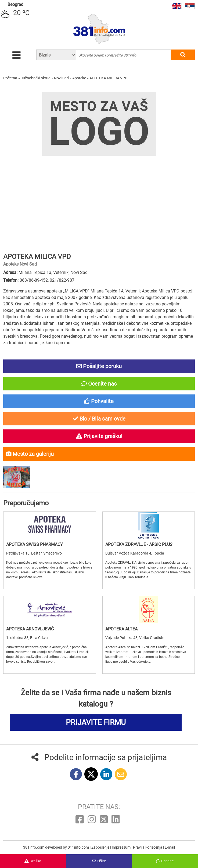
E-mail (170, 847)
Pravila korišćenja (148, 847)
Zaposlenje (101, 847)
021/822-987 (62, 280)
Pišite (99, 861)
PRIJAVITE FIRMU (96, 722)
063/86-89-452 (34, 280)
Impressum (122, 847)
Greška (33, 861)
